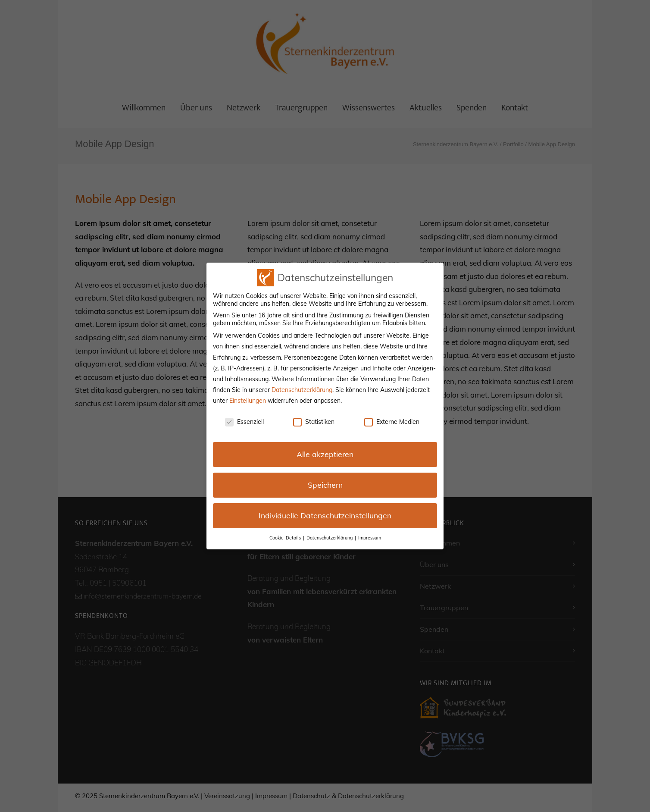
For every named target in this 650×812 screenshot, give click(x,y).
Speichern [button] (325, 485)
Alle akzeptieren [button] (325, 454)
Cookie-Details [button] (286, 538)
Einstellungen (248, 401)
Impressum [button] (370, 538)
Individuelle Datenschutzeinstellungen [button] (325, 515)
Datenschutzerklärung (302, 390)
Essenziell (244, 422)
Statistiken (314, 422)
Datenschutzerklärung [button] (330, 538)
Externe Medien (392, 422)
